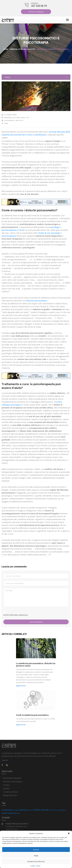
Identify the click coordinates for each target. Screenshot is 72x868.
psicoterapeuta (9, 236)
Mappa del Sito (10, 795)
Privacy (38, 866)
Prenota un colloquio (36, 12)
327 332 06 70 (39, 6)
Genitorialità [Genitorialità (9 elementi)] (45, 810)
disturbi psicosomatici (37, 301)
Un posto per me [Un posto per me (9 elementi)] (14, 813)
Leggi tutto (21, 686)
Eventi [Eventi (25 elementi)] (37, 810)
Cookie (33, 866)
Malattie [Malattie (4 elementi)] (64, 810)
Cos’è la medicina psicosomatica (32, 715)
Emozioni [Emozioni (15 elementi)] (23, 810)
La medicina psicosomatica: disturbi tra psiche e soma (36, 665)
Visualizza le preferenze (36, 861)
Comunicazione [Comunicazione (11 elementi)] (7, 810)
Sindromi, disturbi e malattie (22, 49)
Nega (36, 855)
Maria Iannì (12, 115)
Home (6, 49)
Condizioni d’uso (11, 792)
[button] (69, 833)
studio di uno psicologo (49, 233)
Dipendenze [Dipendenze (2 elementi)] (16, 810)
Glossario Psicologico (13, 781)
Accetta (36, 850)
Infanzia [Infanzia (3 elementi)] (52, 810)
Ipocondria (9, 120)
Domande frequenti (12, 778)
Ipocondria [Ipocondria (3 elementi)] (58, 810)
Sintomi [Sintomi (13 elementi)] (4, 813)
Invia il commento (36, 622)
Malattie (19, 120)
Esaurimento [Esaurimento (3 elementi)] (30, 810)
